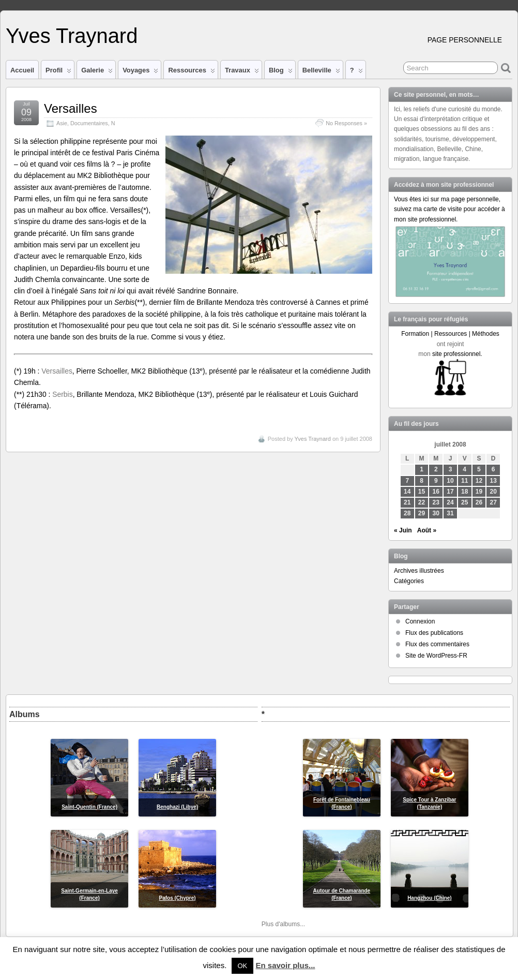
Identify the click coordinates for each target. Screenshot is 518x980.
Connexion (420, 621)
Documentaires (89, 123)
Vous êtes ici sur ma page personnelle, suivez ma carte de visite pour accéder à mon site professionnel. (450, 209)
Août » (427, 530)
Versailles (71, 108)
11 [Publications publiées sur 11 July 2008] (464, 481)
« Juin (403, 530)
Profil (58, 72)
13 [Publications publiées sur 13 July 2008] (493, 481)
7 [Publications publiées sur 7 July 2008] (407, 481)
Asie (62, 123)
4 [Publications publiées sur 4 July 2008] (464, 469)
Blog (281, 72)
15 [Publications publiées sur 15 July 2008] (422, 492)
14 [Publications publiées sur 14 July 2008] (407, 492)
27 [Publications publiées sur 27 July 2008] (493, 502)
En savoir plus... (285, 965)
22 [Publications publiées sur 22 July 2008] (422, 502)
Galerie (97, 72)
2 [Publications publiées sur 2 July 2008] (436, 469)
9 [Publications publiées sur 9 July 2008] (436, 481)
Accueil (22, 70)
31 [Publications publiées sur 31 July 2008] (450, 513)
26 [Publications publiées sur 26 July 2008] (479, 502)
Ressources (191, 72)
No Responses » (346, 123)
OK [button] (243, 966)
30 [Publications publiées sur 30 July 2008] (436, 513)
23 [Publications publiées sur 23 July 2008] (436, 502)
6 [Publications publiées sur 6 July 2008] (493, 469)
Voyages (140, 72)
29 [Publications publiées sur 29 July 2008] (422, 513)
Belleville (321, 72)
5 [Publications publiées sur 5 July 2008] (479, 469)
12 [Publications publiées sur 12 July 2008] (479, 481)
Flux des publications (434, 633)
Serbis (62, 394)
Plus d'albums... (283, 924)
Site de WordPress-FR (436, 656)
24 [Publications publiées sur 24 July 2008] (450, 502)
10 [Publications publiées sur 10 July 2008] (450, 481)
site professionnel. (457, 354)
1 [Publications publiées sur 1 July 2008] (422, 469)
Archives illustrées (419, 571)
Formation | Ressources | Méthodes (450, 334)
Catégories (409, 581)
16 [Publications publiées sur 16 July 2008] (436, 492)
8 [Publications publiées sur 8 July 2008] (422, 481)
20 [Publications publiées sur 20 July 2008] (493, 492)
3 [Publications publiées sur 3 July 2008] (451, 469)
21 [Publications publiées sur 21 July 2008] (407, 502)
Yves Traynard (72, 36)
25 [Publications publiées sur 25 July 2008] (464, 502)
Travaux (242, 72)
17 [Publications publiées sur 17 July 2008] (450, 492)
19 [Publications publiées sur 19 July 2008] (479, 492)
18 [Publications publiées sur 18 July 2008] (464, 492)
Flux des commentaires (437, 644)
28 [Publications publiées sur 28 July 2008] (407, 513)
